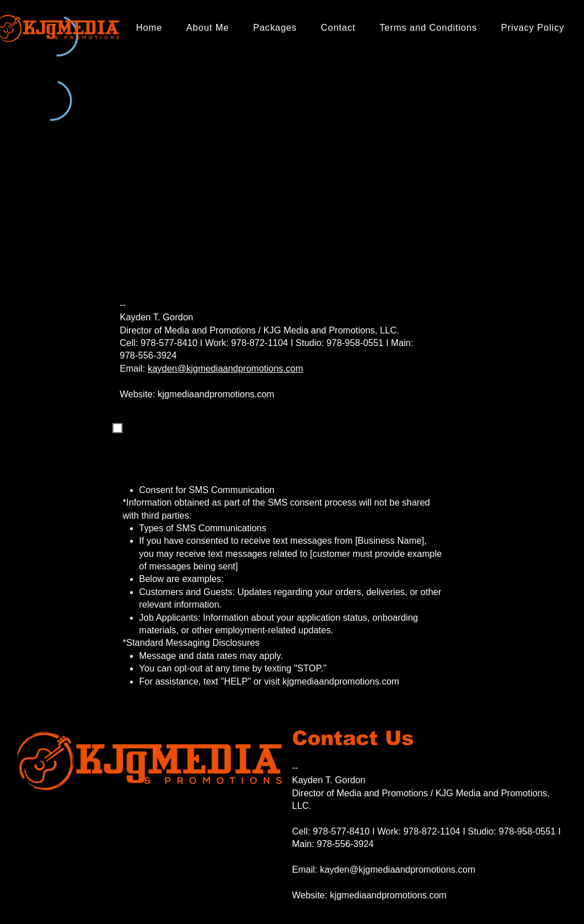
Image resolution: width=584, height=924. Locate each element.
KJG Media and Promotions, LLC (330, 330)
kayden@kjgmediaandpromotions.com (225, 369)
